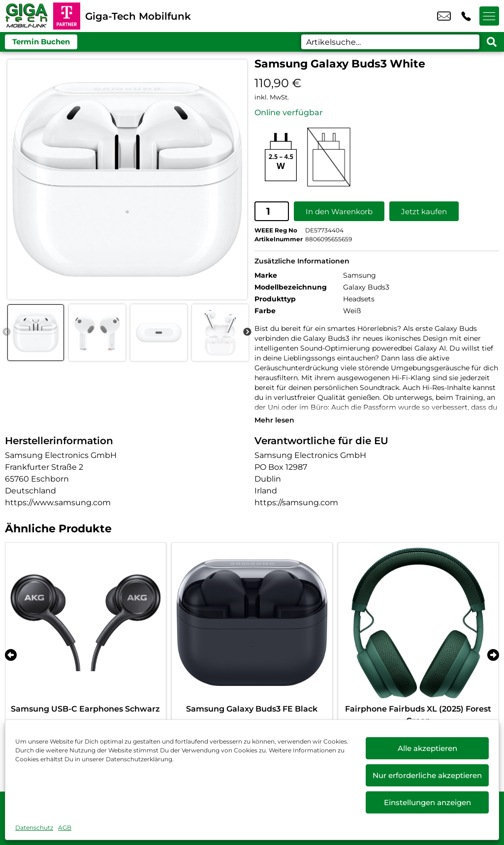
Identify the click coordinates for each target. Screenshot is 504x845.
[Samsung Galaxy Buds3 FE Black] (252, 622)
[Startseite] (27, 16)
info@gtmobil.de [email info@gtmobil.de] (444, 16)
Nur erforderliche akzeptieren (427, 775)
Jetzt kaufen (424, 211)
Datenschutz (34, 828)
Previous (6, 332)
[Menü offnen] (489, 16)
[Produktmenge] (272, 211)
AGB (65, 828)
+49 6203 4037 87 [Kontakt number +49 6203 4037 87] (466, 16)
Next (247, 332)
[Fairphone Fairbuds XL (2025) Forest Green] (418, 622)
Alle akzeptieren (427, 748)
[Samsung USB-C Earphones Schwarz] (86, 622)
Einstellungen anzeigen (427, 802)
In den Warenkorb (339, 211)
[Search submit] (492, 42)
